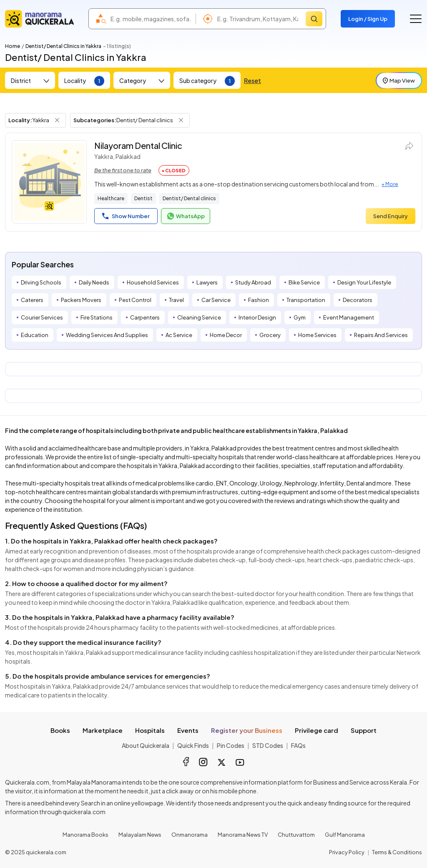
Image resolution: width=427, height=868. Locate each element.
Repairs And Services (381, 335)
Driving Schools (41, 282)
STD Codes (268, 745)
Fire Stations (97, 317)
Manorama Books (85, 835)
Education (35, 335)
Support (364, 730)
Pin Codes (231, 745)
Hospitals (150, 730)
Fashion (259, 300)
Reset (252, 81)
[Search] (314, 19)
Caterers (32, 300)
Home (13, 46)
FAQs (298, 745)
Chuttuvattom (296, 835)
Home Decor (226, 335)
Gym (300, 317)
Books (60, 730)
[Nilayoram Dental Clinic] (49, 182)
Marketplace (103, 730)
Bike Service (304, 282)
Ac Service (179, 335)
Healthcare (111, 198)
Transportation (306, 300)
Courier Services (42, 317)
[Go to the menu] (416, 19)
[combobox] (151, 19)
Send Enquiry (391, 216)
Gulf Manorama (345, 835)
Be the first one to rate (123, 170)
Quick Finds (193, 745)
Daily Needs (94, 282)
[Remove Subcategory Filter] (181, 120)
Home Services (317, 335)
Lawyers (207, 282)
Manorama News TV (243, 835)
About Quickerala (146, 745)
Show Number (126, 216)
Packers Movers (81, 300)
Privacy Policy (347, 852)
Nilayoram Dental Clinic (138, 145)
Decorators (358, 300)
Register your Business (247, 730)
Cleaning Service (199, 317)
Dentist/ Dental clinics (189, 198)
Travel (176, 300)
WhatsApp (186, 216)
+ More (390, 184)
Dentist (143, 198)
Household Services (153, 282)
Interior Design (257, 317)
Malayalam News (140, 835)
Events (188, 730)
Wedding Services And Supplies (107, 335)
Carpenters (145, 317)
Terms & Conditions (397, 852)
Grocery (270, 335)
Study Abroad (253, 282)
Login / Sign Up (368, 19)
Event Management (349, 317)
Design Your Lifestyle (364, 282)
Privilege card (316, 730)
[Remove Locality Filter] (57, 120)
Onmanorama (190, 835)
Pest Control (135, 300)
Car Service (216, 300)
